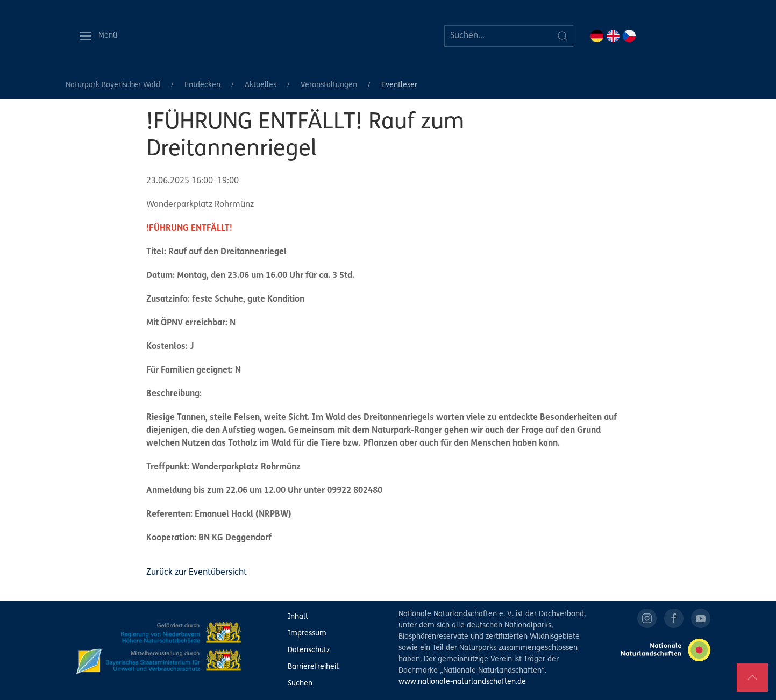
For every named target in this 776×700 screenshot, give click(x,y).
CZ (629, 36)
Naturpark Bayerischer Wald (113, 85)
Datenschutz (309, 650)
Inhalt (298, 617)
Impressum (307, 634)
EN (613, 36)
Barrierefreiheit (313, 667)
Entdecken (202, 85)
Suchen (300, 684)
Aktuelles (261, 85)
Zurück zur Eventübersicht (197, 573)
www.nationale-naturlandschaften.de (462, 682)
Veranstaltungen (329, 85)
